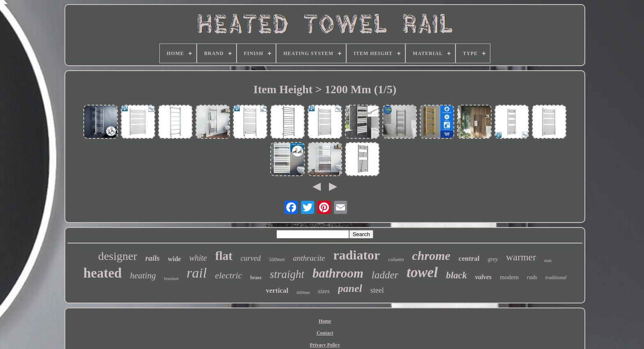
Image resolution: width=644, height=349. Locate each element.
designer (118, 256)
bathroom (338, 273)
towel (422, 272)
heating (143, 276)
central (469, 258)
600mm (303, 292)
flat (224, 256)
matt (548, 261)
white (198, 258)
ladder (385, 275)
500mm (277, 259)
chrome (431, 256)
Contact (325, 333)
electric (228, 275)
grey (493, 259)
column (396, 259)
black (457, 275)
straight (287, 274)
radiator (356, 255)
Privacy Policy (325, 345)
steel (377, 290)
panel (350, 288)
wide (175, 259)
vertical (277, 290)
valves (483, 277)
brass (256, 278)
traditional (556, 278)
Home (325, 321)
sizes (324, 291)
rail (197, 273)
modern (509, 277)
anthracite (309, 258)
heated (103, 273)
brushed (171, 278)
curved (251, 258)
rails (153, 258)
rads (532, 277)
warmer (521, 257)
